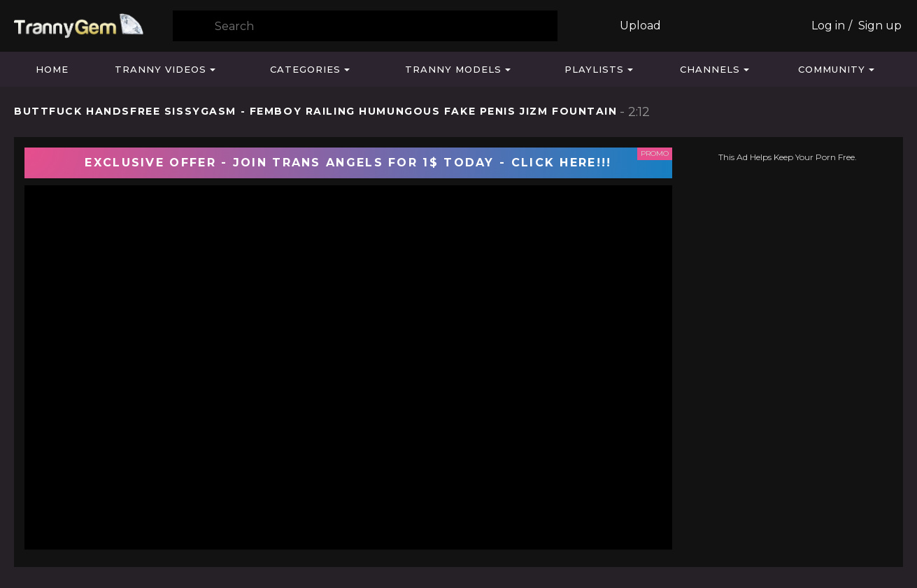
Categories (305, 69)
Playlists (594, 69)
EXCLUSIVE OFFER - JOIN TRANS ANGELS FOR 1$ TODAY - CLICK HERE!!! (348, 163)
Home (52, 69)
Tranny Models (453, 69)
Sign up (880, 26)
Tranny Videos (161, 69)
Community (832, 69)
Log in (828, 26)
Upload (640, 26)
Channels (710, 69)
